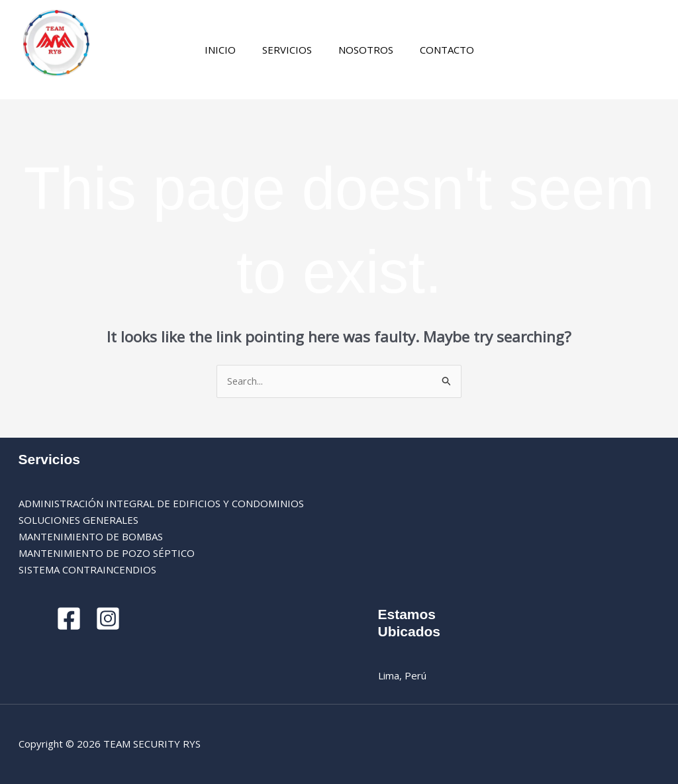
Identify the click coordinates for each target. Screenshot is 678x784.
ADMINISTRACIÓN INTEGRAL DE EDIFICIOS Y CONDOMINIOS (161, 504)
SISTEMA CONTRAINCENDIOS (87, 569)
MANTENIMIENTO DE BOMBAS (91, 537)
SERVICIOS (290, 50)
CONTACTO (437, 50)
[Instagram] (513, 51)
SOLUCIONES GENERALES (78, 520)
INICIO (230, 50)
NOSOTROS (363, 50)
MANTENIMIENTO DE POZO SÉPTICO (107, 553)
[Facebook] (494, 51)
